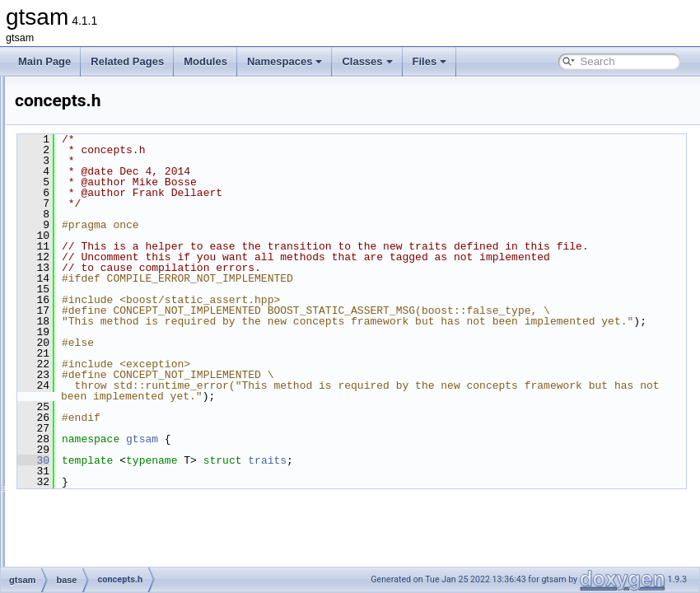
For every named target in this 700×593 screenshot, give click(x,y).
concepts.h (105, 325)
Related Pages (127, 61)
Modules (205, 61)
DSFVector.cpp (114, 416)
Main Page (44, 61)
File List (58, 217)
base (78, 253)
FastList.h (102, 470)
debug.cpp (104, 362)
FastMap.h (104, 488)
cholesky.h (104, 307)
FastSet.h (102, 507)
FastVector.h (108, 525)
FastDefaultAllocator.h (129, 452)
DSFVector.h (108, 434)
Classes (367, 61)
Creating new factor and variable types (112, 108)
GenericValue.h (114, 543)
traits (473, 503)
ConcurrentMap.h (119, 343)
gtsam (28, 90)
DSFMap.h (104, 398)
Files (430, 61)
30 (239, 503)
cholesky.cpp (109, 289)
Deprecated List (63, 126)
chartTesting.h (112, 271)
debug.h (98, 380)
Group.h (98, 561)
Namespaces (285, 61)
